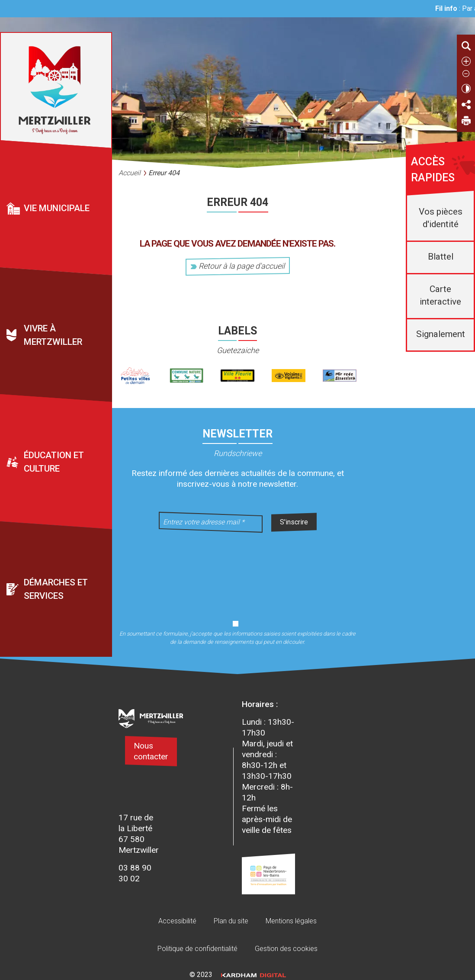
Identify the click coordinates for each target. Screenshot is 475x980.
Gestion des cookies (286, 949)
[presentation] (237, 571)
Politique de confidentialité (197, 949)
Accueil (130, 173)
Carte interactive (440, 295)
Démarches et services (56, 589)
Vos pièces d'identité (441, 218)
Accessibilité (177, 921)
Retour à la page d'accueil (238, 266)
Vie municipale (57, 208)
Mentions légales (291, 921)
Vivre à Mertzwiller (53, 335)
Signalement (441, 334)
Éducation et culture (54, 462)
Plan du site (231, 921)
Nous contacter (151, 751)
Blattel (441, 257)
